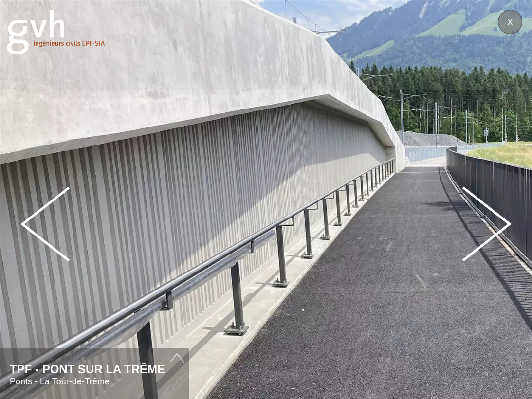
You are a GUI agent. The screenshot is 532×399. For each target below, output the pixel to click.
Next (487, 224)
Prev (45, 224)
